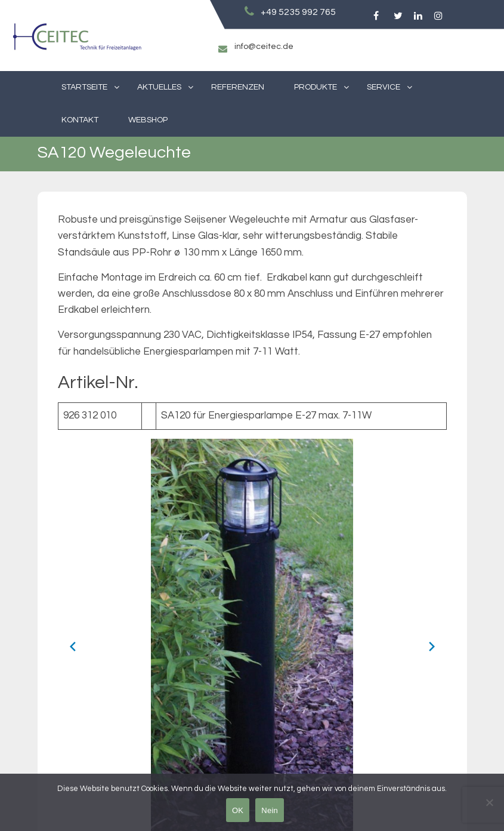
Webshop (148, 120)
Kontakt (80, 120)
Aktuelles (159, 87)
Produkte (316, 87)
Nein (270, 810)
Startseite (84, 87)
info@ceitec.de (264, 47)
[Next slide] (432, 647)
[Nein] (489, 802)
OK (238, 810)
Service (384, 87)
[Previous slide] (73, 647)
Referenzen (238, 87)
